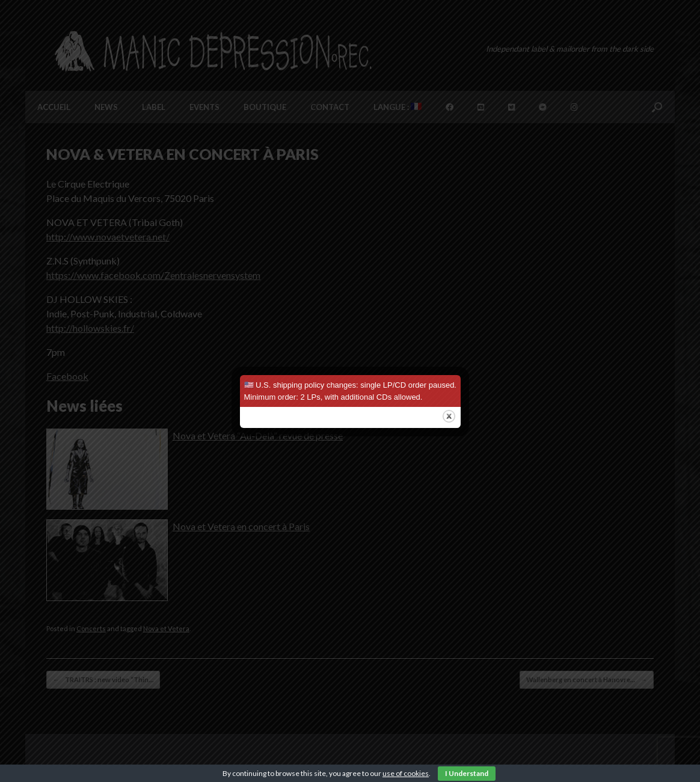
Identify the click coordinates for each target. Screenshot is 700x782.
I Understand (467, 773)
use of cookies (406, 773)
